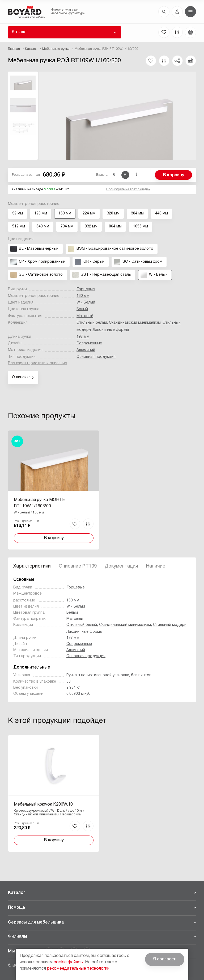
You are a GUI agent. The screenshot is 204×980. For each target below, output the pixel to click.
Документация (121, 566)
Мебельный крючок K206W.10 (43, 805)
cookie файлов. (69, 962)
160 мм (83, 296)
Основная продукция (96, 357)
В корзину (174, 175)
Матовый (85, 316)
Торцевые (86, 289)
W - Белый (86, 303)
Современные (89, 343)
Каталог (20, 32)
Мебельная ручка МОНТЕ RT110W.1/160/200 (39, 503)
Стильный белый (92, 323)
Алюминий (86, 350)
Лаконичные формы (111, 330)
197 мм (83, 337)
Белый (82, 309)
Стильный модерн (170, 625)
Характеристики (32, 566)
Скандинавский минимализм (135, 323)
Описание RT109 (78, 566)
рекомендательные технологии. (79, 969)
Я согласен (165, 959)
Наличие (156, 566)
